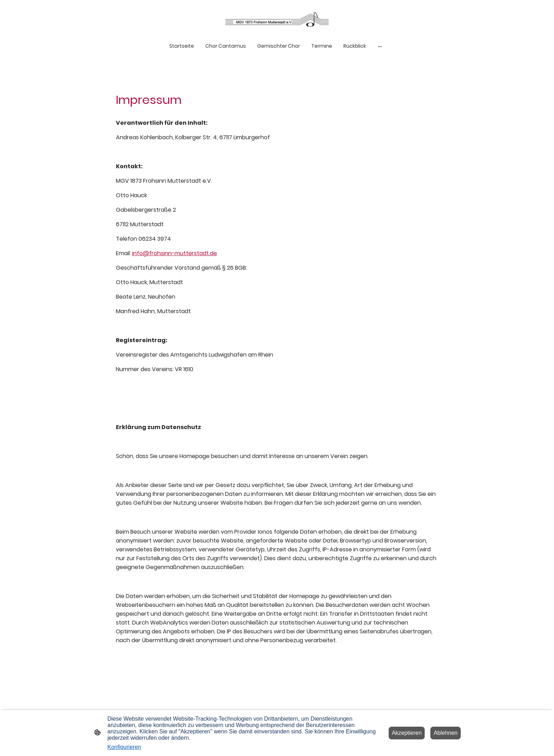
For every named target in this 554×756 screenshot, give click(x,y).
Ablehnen (446, 733)
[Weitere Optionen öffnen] (380, 46)
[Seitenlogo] (277, 19)
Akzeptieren (407, 733)
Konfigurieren (124, 747)
